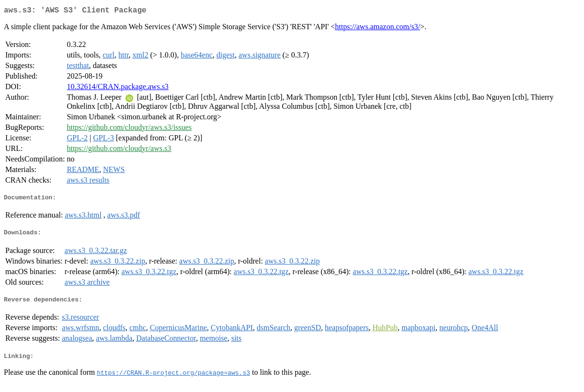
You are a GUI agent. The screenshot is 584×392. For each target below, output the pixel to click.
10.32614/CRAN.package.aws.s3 (117, 88)
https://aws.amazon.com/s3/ (378, 29)
